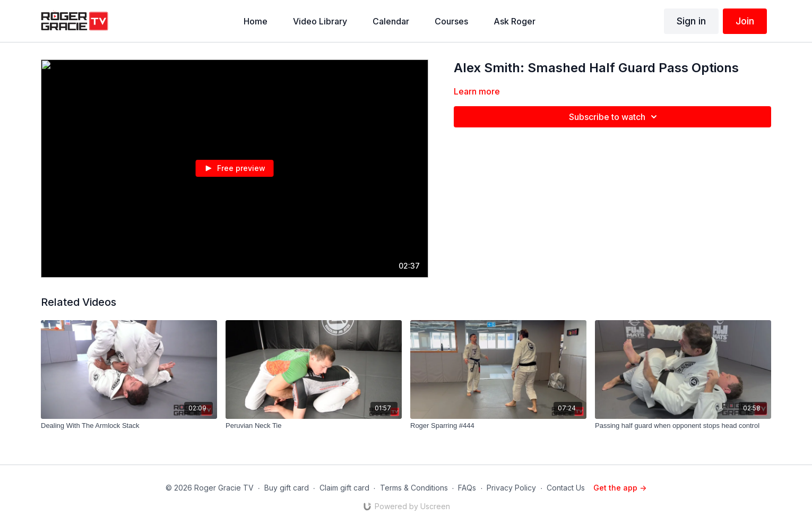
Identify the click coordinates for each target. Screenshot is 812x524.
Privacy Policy (511, 488)
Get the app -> (620, 488)
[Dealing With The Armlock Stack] (129, 426)
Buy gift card (287, 488)
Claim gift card (344, 488)
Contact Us (566, 488)
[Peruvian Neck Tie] (314, 426)
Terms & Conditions (414, 488)
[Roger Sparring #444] (498, 426)
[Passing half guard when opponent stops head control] (683, 426)
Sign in (691, 21)
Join (745, 21)
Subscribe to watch (615, 117)
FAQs (467, 488)
